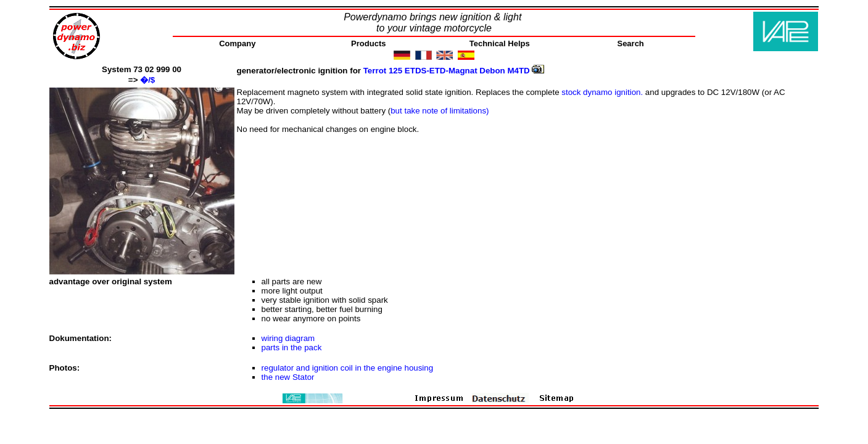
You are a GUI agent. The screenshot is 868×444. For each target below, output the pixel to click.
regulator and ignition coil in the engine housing (348, 368)
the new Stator (288, 377)
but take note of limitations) (440, 111)
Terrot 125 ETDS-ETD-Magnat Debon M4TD (454, 71)
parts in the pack (292, 347)
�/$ (147, 80)
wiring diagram (288, 338)
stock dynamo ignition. (602, 92)
